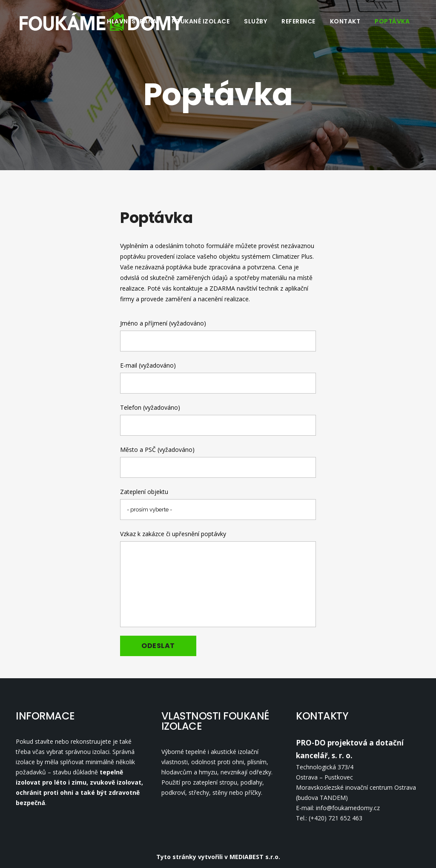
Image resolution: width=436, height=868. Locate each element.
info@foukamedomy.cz (348, 808)
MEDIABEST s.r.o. (255, 857)
